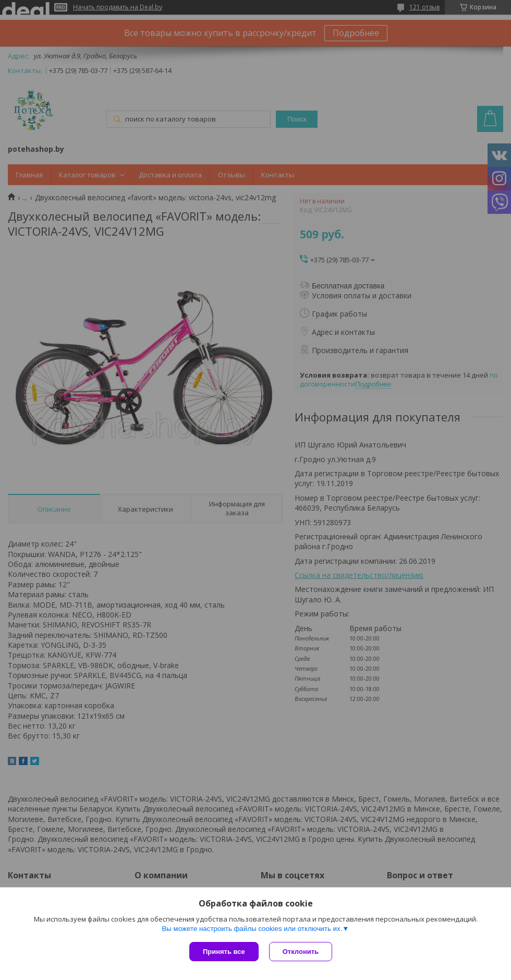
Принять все (224, 952)
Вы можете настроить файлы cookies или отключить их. (252, 929)
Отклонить (301, 952)
